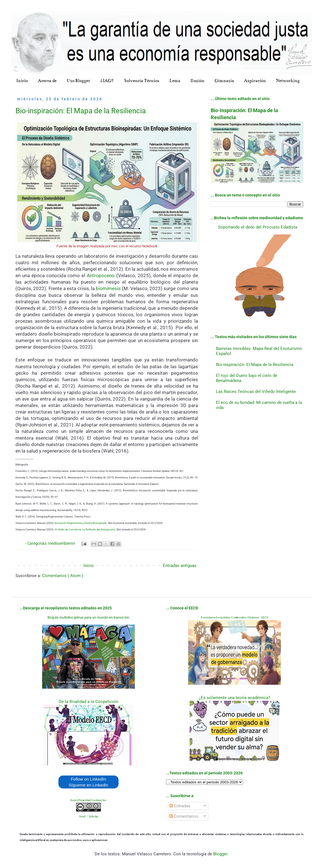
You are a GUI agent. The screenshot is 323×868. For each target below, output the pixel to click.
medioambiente (62, 543)
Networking (288, 81)
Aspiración (255, 81)
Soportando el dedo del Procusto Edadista (258, 227)
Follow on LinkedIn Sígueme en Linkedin (88, 782)
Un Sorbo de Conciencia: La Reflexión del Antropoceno (85, 530)
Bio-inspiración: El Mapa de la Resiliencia (81, 111)
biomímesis (108, 289)
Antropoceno (101, 276)
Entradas (180, 806)
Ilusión (197, 81)
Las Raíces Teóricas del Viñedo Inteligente (256, 392)
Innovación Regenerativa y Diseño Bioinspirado (81, 523)
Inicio (22, 81)
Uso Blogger (78, 81)
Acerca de (47, 81)
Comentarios (184, 816)
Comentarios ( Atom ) (63, 576)
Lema (175, 81)
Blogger (220, 854)
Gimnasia (224, 81)
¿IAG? (107, 81)
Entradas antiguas (180, 566)
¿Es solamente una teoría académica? (235, 698)
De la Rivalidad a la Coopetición (88, 702)
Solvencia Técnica (142, 81)
